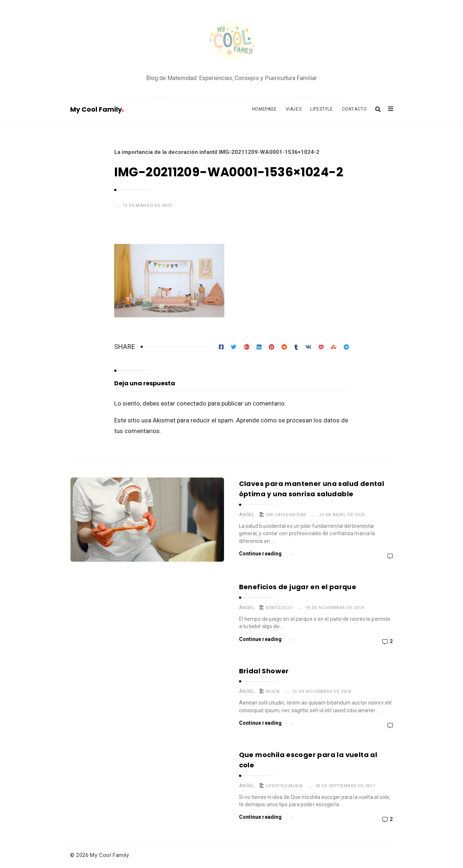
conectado (191, 403)
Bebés (273, 608)
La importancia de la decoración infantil (166, 152)
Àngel (247, 514)
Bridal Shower (264, 671)
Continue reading (267, 553)
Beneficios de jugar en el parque (298, 587)
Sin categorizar (286, 515)
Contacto (355, 109)
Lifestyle (321, 109)
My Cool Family (97, 109)
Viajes (294, 109)
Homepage (264, 109)
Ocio (287, 608)
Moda (273, 691)
